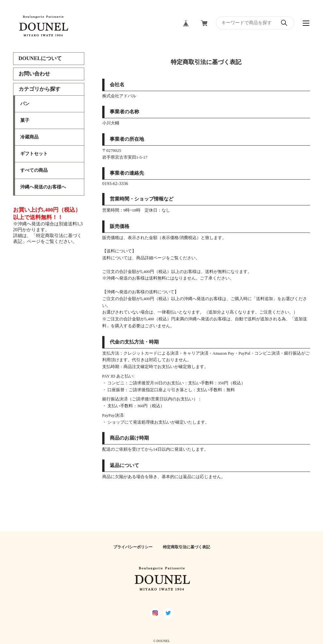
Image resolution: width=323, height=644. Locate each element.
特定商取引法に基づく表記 (186, 547)
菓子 (25, 120)
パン (25, 104)
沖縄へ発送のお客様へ (43, 187)
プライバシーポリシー (133, 547)
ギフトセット (34, 154)
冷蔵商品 (29, 137)
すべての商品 (34, 170)
